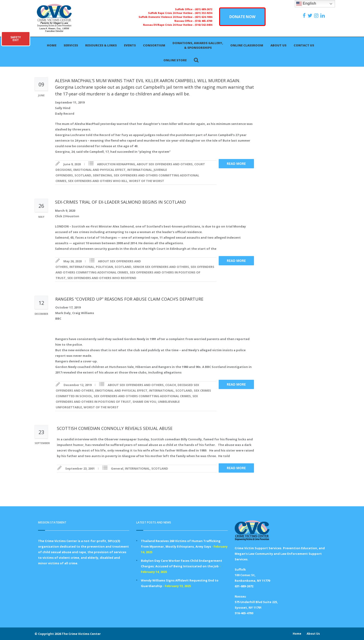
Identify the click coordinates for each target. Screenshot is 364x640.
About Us (278, 45)
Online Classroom (247, 45)
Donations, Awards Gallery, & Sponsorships (198, 45)
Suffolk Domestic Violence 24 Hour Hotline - (167, 17)
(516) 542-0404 (203, 25)
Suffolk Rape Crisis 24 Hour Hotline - (171, 13)
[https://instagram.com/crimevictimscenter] (317, 16)
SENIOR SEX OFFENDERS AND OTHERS (161, 267)
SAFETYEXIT (16, 39)
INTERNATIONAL (140, 170)
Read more (236, 164)
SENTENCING (102, 175)
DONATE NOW (242, 17)
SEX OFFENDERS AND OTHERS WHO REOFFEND (102, 278)
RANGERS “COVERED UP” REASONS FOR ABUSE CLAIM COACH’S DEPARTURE (129, 299)
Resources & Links (101, 45)
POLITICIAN (104, 267)
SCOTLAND (83, 175)
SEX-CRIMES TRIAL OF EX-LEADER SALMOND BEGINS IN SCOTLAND (120, 202)
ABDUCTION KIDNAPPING (116, 164)
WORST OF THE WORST (147, 181)
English (306, 4)
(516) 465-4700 (203, 21)
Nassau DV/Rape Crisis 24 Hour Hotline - (169, 25)
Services (71, 45)
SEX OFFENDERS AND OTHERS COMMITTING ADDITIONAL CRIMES (142, 396)
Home (52, 45)
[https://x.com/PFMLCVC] (310, 16)
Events (130, 45)
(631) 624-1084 (203, 17)
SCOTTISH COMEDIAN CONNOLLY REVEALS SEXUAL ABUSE (115, 428)
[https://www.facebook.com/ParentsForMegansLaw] (305, 16)
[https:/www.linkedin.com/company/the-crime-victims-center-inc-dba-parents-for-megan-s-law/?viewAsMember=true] (323, 16)
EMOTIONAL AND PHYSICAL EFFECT (99, 170)
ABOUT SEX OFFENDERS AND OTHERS (165, 164)
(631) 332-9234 (203, 13)
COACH (171, 385)
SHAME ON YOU (144, 402)
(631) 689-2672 (203, 9)
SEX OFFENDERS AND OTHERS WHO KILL (98, 181)
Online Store (175, 60)
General (117, 468)
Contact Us (304, 45)
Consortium (154, 45)
